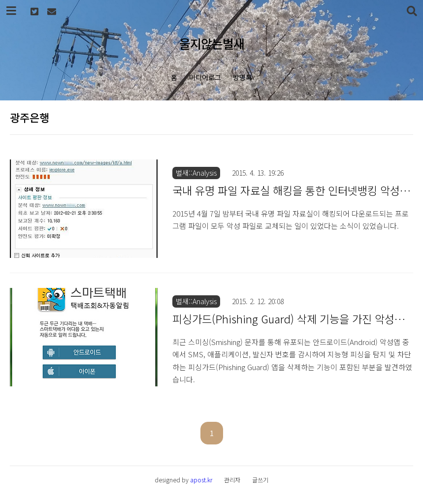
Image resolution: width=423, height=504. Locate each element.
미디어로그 (205, 77)
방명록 (243, 77)
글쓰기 (260, 480)
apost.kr (201, 480)
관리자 (232, 480)
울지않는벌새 (212, 43)
